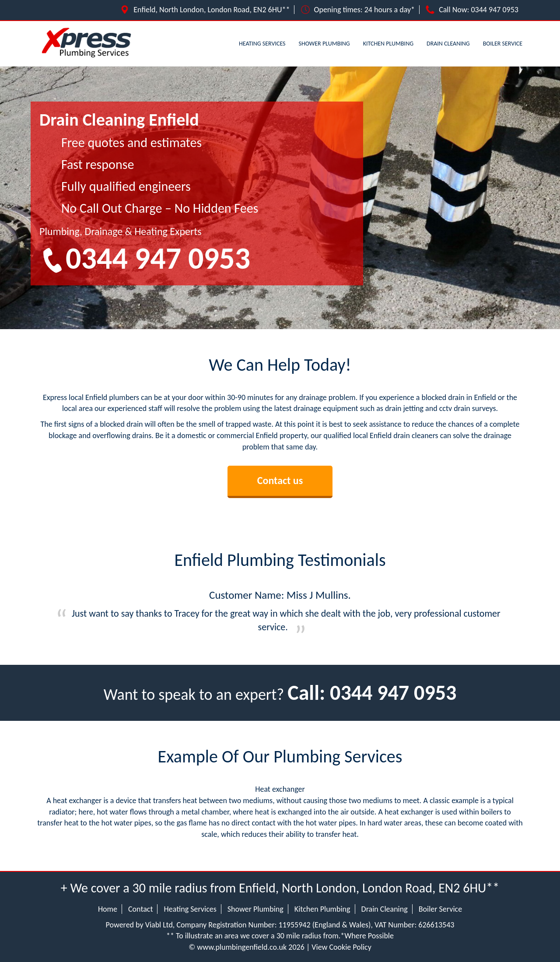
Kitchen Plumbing (388, 44)
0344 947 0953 (495, 10)
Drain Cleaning (448, 44)
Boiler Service (503, 44)
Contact (140, 909)
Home (108, 909)
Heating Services (262, 44)
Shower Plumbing (324, 44)
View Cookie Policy (341, 947)
